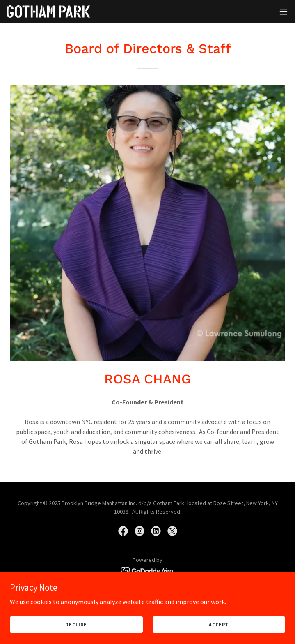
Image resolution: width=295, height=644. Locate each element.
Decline (76, 624)
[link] (48, 12)
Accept (219, 624)
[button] (284, 12)
